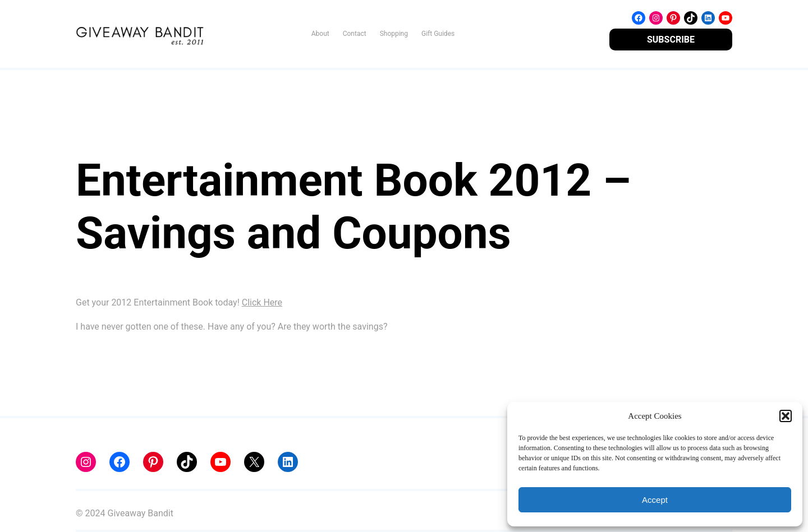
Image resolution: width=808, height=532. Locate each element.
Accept (655, 500)
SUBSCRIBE (671, 40)
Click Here (262, 302)
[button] (786, 416)
